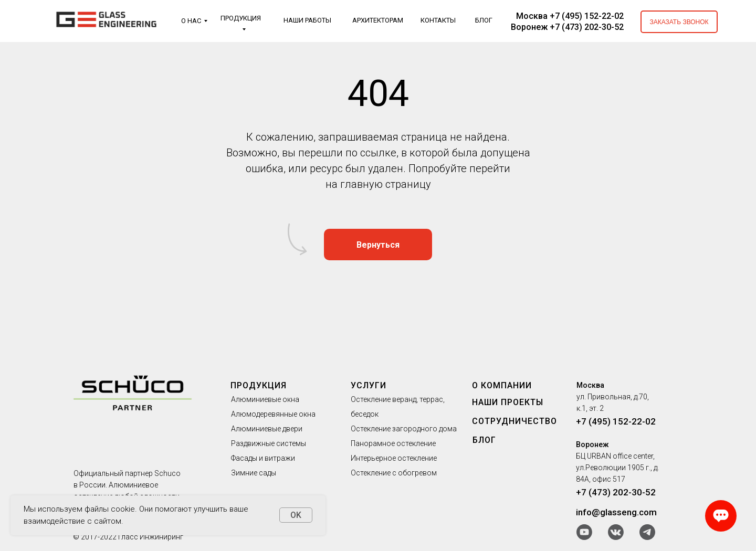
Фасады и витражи (263, 458)
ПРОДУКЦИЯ (241, 18)
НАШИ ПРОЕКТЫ (508, 402)
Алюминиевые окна (265, 399)
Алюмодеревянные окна (273, 414)
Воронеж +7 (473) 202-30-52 (567, 27)
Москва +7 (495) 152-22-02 (570, 16)
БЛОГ (484, 20)
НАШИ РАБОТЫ (307, 20)
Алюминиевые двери (267, 429)
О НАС (191, 21)
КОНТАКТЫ (438, 20)
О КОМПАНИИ (502, 385)
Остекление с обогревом (394, 473)
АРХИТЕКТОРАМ (378, 20)
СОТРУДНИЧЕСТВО (514, 421)
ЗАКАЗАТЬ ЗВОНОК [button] (679, 22)
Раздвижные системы (269, 443)
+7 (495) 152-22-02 (616, 421)
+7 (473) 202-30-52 (616, 492)
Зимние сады (254, 473)
